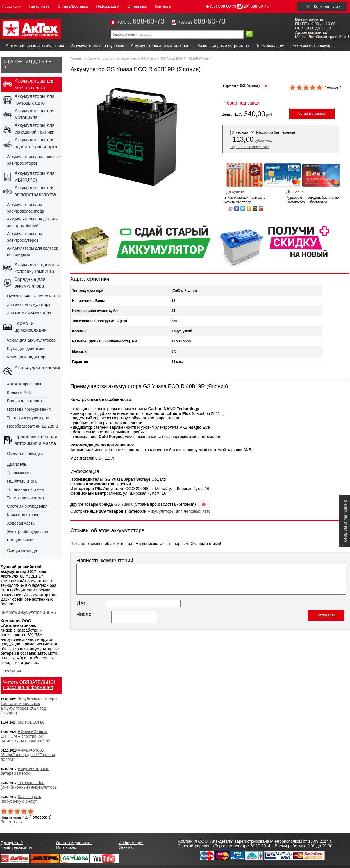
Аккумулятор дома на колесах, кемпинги (38, 268)
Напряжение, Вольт (89, 301)
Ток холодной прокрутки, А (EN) (100, 321)
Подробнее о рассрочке (249, 147)
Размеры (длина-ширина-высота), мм (105, 341)
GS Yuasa (148, 58)
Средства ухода (22, 550)
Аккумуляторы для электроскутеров (25, 237)
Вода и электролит (25, 401)
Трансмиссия (19, 473)
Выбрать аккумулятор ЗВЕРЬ (28, 612)
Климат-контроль (23, 515)
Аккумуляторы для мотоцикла (35, 114)
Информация (131, 843)
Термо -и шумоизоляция (31, 327)
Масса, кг (80, 351)
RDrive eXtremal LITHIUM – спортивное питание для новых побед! (25, 736)
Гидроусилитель (22, 481)
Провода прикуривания (29, 409)
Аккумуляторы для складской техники (35, 129)
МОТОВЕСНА (31, 722)
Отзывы (126, 847)
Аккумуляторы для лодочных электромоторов (34, 160)
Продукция (11, 671)
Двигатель (17, 464)
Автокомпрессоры (24, 384)
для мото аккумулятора (29, 313)
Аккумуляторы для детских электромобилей (32, 222)
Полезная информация (28, 687)
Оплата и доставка (74, 843)
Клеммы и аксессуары (313, 46)
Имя (82, 603)
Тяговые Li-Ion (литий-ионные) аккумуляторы (29, 785)
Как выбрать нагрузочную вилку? (21, 799)
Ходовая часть (21, 523)
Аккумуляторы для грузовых (98, 46)
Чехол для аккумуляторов (31, 340)
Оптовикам (67, 847)
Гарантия (80, 362)
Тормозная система (25, 498)
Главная (76, 58)
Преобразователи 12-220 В (33, 426)
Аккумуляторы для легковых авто (112, 58)
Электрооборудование (28, 532)
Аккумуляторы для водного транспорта (36, 143)
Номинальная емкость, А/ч (95, 311)
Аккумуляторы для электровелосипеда (26, 208)
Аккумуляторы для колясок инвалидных (32, 251)
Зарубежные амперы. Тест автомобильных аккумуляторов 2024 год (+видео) (30, 706)
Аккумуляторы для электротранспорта (35, 191)
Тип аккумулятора (88, 290)
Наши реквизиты (16, 847)
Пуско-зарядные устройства (223, 46)
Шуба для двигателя (26, 349)
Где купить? (12, 843)
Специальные (20, 540)
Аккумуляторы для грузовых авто (35, 100)
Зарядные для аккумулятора (30, 283)
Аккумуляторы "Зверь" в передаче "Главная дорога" (28, 755)
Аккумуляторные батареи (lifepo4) (25, 771)
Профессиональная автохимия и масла (36, 440)
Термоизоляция (271, 46)
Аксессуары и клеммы (39, 368)
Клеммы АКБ (19, 392)
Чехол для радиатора (27, 357)
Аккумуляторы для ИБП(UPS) (35, 177)
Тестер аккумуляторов (28, 418)
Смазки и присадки (25, 453)
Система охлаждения (27, 506)
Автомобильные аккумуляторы (35, 46)
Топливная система (25, 489)
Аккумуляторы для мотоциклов (160, 46)
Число (84, 614)
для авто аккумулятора (29, 304)
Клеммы (79, 331)
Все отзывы (12, 822)
